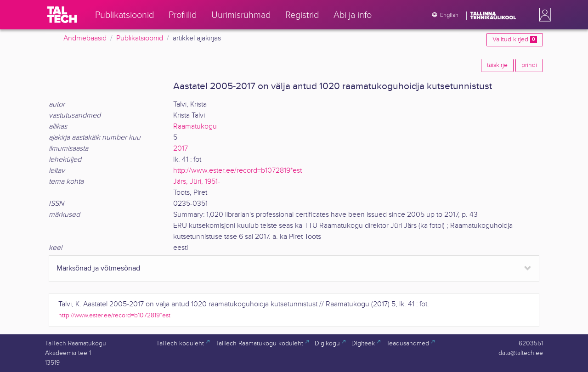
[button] (543, 15)
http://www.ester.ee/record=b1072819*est (237, 171)
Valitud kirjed (515, 39)
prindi (529, 65)
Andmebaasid (85, 38)
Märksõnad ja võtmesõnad (98, 268)
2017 (181, 149)
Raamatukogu (195, 127)
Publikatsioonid (140, 38)
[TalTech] (62, 15)
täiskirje (497, 65)
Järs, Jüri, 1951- (197, 182)
